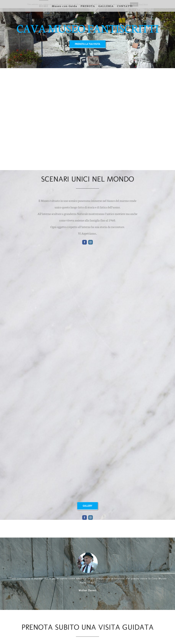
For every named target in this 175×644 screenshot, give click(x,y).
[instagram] (90, 242)
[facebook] (85, 242)
